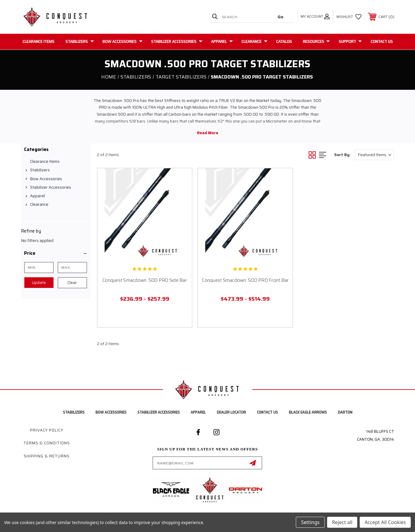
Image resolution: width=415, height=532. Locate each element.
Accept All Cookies (385, 522)
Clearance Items (38, 41)
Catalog (284, 41)
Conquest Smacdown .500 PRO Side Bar (145, 280)
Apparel (222, 41)
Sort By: (342, 155)
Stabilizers (80, 41)
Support (350, 41)
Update (39, 283)
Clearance (254, 41)
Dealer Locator (231, 412)
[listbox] (374, 155)
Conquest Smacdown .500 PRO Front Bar (245, 280)
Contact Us (382, 41)
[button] (56, 253)
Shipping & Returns (47, 456)
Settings (310, 522)
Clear (72, 283)
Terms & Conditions (47, 443)
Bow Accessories (123, 41)
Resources (316, 41)
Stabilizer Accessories (177, 41)
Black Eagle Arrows (308, 412)
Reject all (342, 522)
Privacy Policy (47, 430)
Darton (345, 412)
